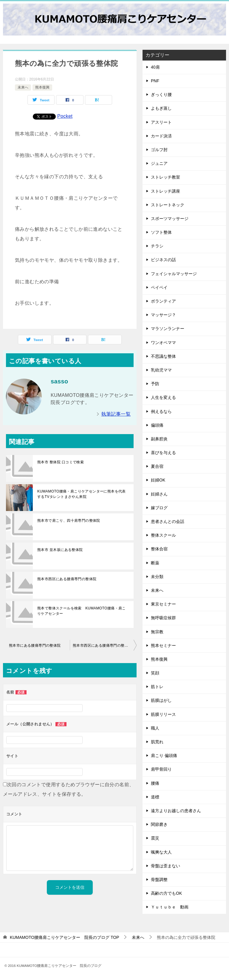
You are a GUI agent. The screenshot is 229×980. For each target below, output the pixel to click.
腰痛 (155, 783)
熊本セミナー (163, 645)
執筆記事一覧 (116, 414)
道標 (155, 797)
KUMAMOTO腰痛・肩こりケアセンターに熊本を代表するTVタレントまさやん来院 (82, 494)
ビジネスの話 (163, 260)
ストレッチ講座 (165, 191)
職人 (155, 728)
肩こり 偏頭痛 (164, 755)
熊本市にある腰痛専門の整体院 (35, 645)
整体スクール (163, 535)
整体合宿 (159, 549)
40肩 (155, 67)
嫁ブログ (159, 508)
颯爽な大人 (161, 852)
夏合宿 (157, 466)
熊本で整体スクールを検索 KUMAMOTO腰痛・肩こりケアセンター (82, 611)
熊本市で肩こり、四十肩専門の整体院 (69, 521)
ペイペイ (159, 287)
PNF (155, 81)
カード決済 (161, 136)
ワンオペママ (163, 343)
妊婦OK (158, 480)
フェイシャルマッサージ (174, 274)
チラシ (157, 246)
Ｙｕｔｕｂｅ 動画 (170, 907)
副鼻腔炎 (159, 439)
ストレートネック (168, 205)
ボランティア (163, 301)
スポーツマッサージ (170, 219)
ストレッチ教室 (165, 177)
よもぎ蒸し (161, 108)
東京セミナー (163, 604)
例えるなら (161, 411)
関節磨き (159, 824)
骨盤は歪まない (165, 866)
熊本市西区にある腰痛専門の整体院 (67, 579)
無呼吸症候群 (163, 618)
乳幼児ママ (161, 370)
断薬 (155, 563)
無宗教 (157, 632)
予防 (155, 384)
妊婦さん (159, 494)
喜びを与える (163, 453)
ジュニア (159, 163)
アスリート (161, 122)
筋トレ (157, 687)
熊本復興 (42, 87)
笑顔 (155, 673)
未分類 (157, 577)
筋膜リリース (163, 714)
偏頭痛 (157, 425)
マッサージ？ (163, 315)
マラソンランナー (168, 329)
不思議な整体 (163, 356)
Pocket (65, 116)
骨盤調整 (159, 880)
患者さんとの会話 (168, 521)
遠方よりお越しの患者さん (176, 811)
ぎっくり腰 (161, 95)
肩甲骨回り (161, 769)
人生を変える (163, 397)
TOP (65, 937)
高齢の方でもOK (166, 893)
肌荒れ (157, 742)
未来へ (23, 87)
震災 (155, 838)
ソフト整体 (161, 232)
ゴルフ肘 (159, 150)
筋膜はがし (161, 700)
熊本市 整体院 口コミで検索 (61, 462)
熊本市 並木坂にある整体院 (60, 550)
